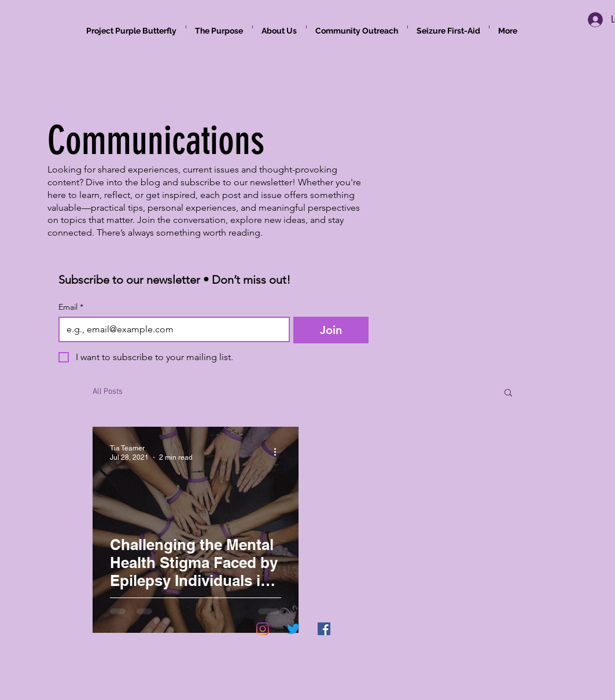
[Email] (171, 329)
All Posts (108, 392)
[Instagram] (263, 629)
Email (71, 307)
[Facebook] (324, 629)
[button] (508, 393)
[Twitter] (293, 629)
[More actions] (279, 452)
